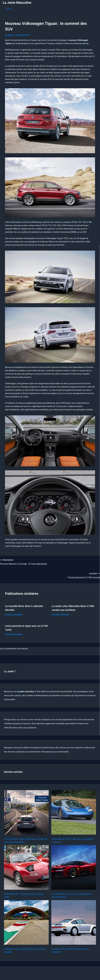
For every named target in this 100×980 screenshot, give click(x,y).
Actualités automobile (14, 615)
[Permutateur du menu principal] (9, 9)
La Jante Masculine (17, 3)
